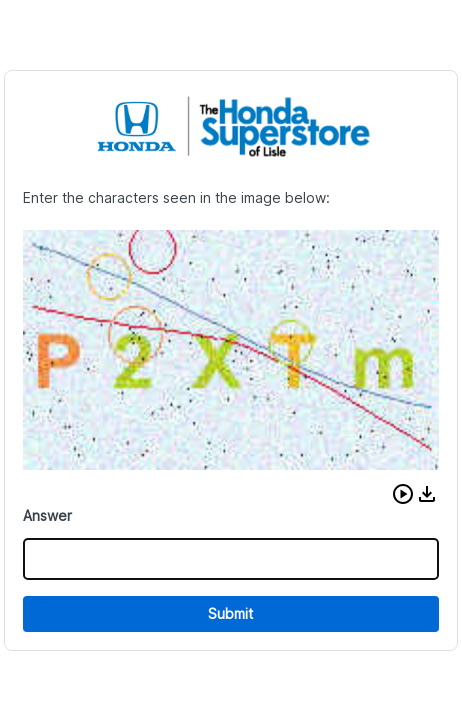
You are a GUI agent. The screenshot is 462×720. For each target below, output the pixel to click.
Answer (47, 515)
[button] (403, 494)
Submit (230, 613)
